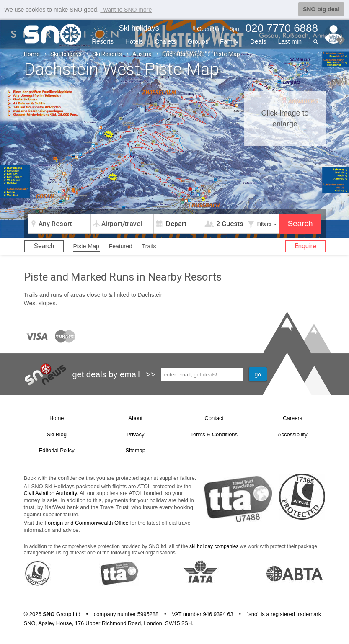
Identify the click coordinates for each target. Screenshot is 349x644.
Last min (290, 41)
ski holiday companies (214, 546)
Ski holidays (139, 28)
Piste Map (86, 246)
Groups (198, 41)
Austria (142, 54)
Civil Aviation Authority (50, 493)
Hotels (134, 41)
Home (32, 54)
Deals (258, 41)
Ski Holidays (66, 54)
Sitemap (135, 450)
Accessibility (293, 434)
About (135, 418)
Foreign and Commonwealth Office (87, 522)
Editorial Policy (57, 450)
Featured (121, 246)
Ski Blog (57, 434)
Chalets (165, 41)
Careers (292, 418)
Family (229, 41)
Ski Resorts (107, 54)
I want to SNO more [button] (126, 10)
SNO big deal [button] (321, 9)
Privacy (136, 434)
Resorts (103, 41)
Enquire (305, 246)
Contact (214, 418)
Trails (149, 246)
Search (44, 246)
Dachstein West (183, 54)
